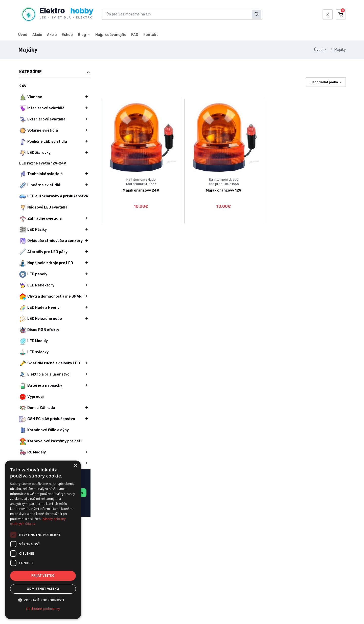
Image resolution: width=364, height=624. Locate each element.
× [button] (75, 466)
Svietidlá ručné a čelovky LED (50, 363)
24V (23, 86)
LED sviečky (34, 352)
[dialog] (43, 540)
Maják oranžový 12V (224, 190)
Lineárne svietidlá (40, 185)
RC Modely (32, 452)
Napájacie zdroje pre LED (46, 263)
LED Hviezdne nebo (41, 319)
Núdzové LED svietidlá (43, 207)
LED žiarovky (35, 153)
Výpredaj (31, 397)
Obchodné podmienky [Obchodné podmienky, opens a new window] (43, 609)
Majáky (340, 50)
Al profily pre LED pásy (43, 252)
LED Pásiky (33, 230)
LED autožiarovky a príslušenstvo (54, 196)
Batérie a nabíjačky (41, 386)
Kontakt (151, 35)
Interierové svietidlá (42, 108)
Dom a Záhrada (37, 408)
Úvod (23, 35)
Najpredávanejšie (111, 35)
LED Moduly (33, 341)
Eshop (67, 35)
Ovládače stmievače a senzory (51, 241)
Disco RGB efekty (39, 330)
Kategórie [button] (55, 72)
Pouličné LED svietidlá (43, 142)
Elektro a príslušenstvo (44, 375)
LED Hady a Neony (39, 308)
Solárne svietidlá (39, 131)
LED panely (33, 274)
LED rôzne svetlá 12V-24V (43, 163)
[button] (328, 14)
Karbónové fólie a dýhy (44, 430)
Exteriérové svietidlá (42, 119)
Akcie (37, 35)
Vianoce (31, 97)
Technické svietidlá (41, 174)
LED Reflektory (37, 285)
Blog (82, 35)
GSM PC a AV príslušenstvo (47, 419)
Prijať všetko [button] (43, 576)
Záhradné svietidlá (40, 219)
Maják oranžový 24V (141, 190)
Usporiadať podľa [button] (324, 82)
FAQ (135, 35)
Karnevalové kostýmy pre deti (50, 441)
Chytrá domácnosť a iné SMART (52, 297)
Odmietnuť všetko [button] (43, 589)
